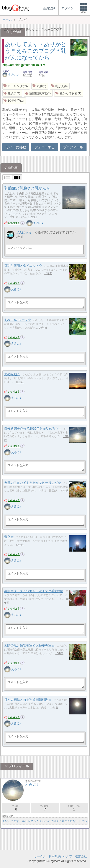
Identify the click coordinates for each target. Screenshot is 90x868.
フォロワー (45, 808)
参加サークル (74, 808)
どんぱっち (24, 232)
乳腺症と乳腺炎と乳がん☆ (27, 188)
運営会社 (81, 856)
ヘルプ (68, 856)
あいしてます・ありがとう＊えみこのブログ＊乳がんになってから (36, 51)
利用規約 (55, 856)
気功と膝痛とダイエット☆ (23, 266)
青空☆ (9, 537)
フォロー (16, 808)
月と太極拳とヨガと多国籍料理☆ (28, 700)
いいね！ (14, 223)
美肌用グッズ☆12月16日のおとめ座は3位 (34, 591)
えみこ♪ (11, 75)
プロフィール (73, 147)
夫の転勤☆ (12, 374)
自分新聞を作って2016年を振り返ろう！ (33, 428)
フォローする (44, 147)
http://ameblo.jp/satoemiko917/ (24, 65)
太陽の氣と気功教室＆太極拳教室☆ (29, 645)
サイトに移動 (16, 147)
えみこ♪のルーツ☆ (17, 320)
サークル (40, 856)
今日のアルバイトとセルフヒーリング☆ (33, 483)
